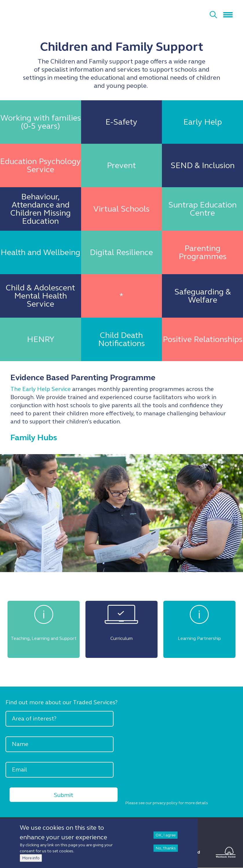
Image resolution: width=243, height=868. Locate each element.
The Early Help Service (41, 389)
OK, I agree (166, 835)
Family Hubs (34, 438)
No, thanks (166, 848)
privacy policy (165, 803)
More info (31, 858)
